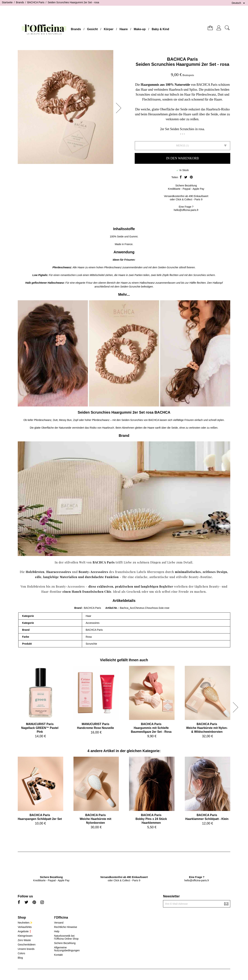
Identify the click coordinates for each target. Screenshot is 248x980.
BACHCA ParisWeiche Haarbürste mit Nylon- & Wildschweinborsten (207, 728)
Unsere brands (26, 949)
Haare (124, 29)
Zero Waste (24, 940)
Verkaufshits (25, 927)
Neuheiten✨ (25, 923)
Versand (59, 923)
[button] (120, 108)
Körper (109, 29)
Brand (78, 608)
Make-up (140, 29)
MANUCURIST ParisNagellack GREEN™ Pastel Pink (40, 728)
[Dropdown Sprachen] (239, 3)
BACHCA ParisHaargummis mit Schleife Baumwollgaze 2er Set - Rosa (151, 728)
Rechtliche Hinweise (66, 927)
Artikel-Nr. (112, 608)
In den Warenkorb (182, 158)
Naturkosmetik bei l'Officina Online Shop (66, 937)
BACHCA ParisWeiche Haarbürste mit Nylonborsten (95, 819)
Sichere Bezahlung (65, 943)
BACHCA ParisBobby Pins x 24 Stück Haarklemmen (151, 819)
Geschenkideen (27, 945)
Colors (21, 953)
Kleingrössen (25, 936)
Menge (181, 146)
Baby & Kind (160, 29)
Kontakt (58, 955)
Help (57, 931)
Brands (76, 29)
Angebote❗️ (25, 931)
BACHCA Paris (182, 59)
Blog (20, 958)
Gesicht (92, 29)
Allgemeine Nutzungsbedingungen (67, 949)
